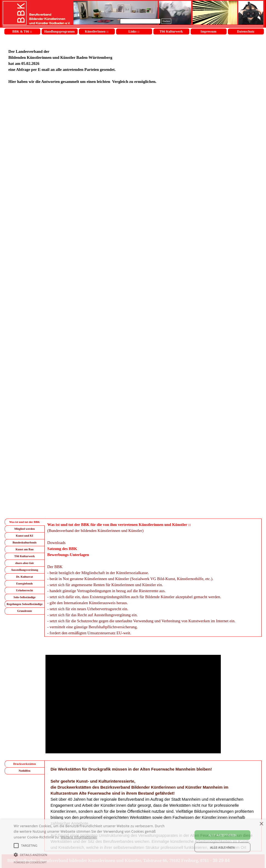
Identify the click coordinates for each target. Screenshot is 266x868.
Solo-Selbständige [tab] (25, 597)
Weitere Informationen (79, 837)
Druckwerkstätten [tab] (25, 764)
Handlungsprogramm (59, 31)
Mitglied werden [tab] (25, 529)
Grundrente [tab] (24, 611)
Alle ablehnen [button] (222, 847)
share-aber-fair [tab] (25, 563)
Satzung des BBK (62, 549)
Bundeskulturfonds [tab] (25, 542)
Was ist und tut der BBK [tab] (25, 522)
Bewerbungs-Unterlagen (68, 555)
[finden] (140, 21)
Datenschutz (246, 31)
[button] (91, 854)
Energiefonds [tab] (24, 584)
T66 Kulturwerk (171, 31)
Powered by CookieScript (30, 862)
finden (166, 21)
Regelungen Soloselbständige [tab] (25, 604)
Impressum (208, 31)
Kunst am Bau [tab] (25, 549)
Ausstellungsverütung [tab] (25, 570)
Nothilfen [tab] (25, 771)
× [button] (261, 824)
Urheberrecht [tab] (25, 590)
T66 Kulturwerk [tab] (25, 556)
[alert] (133, 844)
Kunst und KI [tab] (25, 536)
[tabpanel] (133, 63)
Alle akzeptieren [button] (223, 835)
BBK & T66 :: (22, 31)
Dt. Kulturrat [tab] (25, 577)
